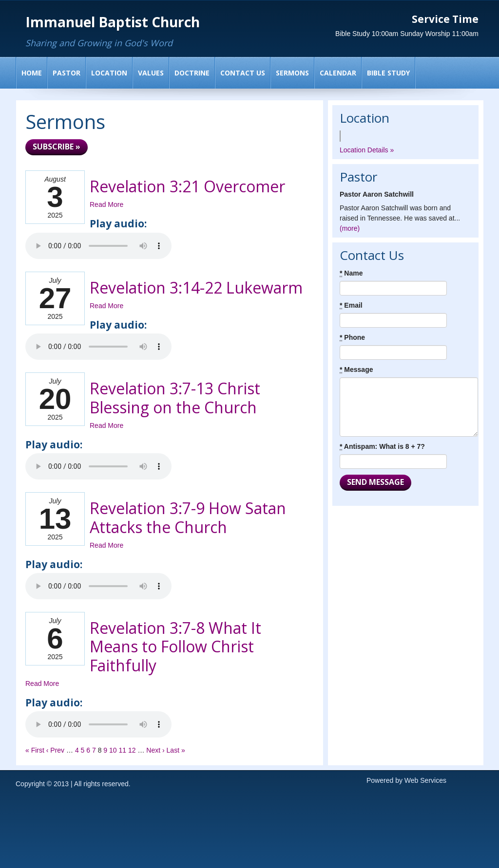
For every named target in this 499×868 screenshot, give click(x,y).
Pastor (67, 73)
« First (35, 750)
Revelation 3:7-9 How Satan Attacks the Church (188, 517)
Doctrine (192, 73)
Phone (352, 338)
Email (351, 305)
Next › (155, 750)
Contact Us (243, 73)
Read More (106, 204)
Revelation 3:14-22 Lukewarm (196, 287)
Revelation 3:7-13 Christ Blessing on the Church (175, 397)
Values (151, 73)
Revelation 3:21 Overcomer (187, 186)
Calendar (338, 73)
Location (109, 73)
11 (123, 750)
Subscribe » (57, 147)
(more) (350, 228)
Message (356, 370)
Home (32, 73)
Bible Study (388, 73)
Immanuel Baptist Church (113, 22)
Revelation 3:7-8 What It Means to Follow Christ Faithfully (175, 646)
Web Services (425, 780)
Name (351, 273)
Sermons (292, 73)
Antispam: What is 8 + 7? (382, 447)
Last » (176, 750)
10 (113, 750)
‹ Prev (55, 750)
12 (132, 750)
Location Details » (367, 150)
